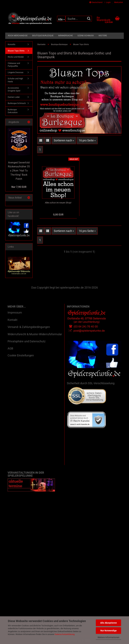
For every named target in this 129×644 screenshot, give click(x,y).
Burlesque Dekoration (13, 111)
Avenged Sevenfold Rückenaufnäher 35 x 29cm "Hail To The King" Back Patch (19, 171)
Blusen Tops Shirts (16, 51)
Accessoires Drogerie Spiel (14, 89)
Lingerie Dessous (16, 72)
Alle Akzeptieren (109, 623)
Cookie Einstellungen (21, 355)
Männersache (65, 36)
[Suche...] (61, 19)
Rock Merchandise (18, 36)
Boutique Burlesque (43, 36)
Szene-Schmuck (86, 36)
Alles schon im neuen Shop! (58, 203)
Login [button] (107, 2)
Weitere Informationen (108, 637)
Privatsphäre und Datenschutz (27, 341)
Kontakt (12, 320)
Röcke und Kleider (16, 57)
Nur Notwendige (109, 631)
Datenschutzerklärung (65, 634)
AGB (10, 348)
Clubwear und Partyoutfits (14, 65)
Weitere (103, 36)
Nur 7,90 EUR (19, 187)
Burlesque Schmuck (17, 103)
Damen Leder (14, 97)
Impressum (15, 313)
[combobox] (64, 140)
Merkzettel (118, 2)
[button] (96, 2)
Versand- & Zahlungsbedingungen (29, 327)
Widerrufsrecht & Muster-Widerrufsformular (35, 334)
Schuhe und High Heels (15, 80)
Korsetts (12, 44)
